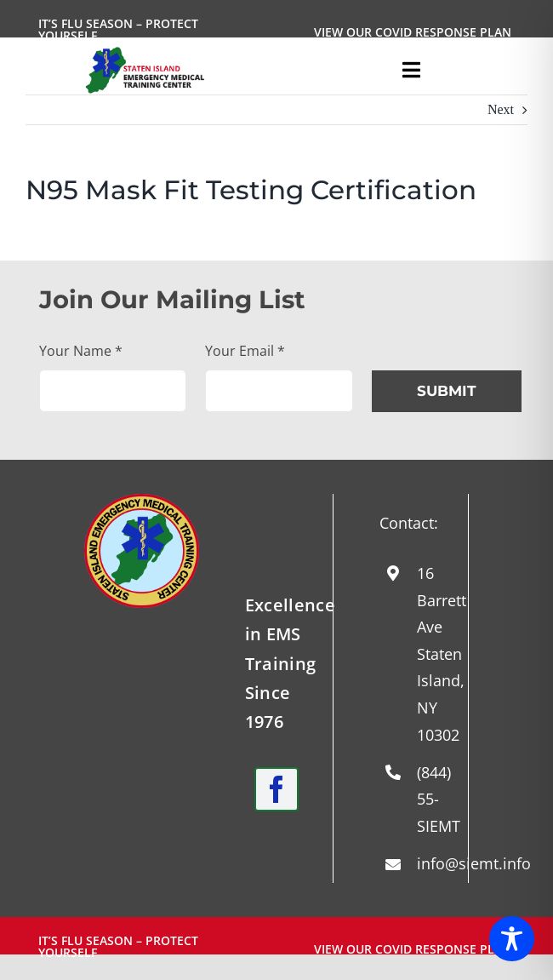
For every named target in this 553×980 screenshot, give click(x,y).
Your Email (245, 351)
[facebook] (276, 789)
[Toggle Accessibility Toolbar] (512, 939)
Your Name (81, 351)
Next (501, 109)
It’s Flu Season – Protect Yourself (118, 29)
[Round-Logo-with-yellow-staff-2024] (141, 500)
